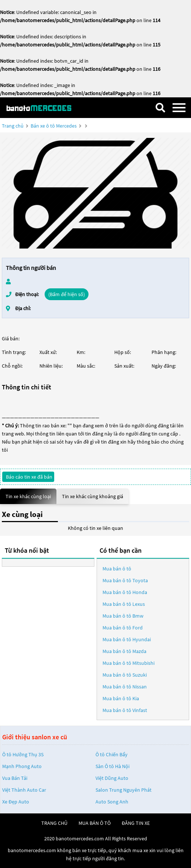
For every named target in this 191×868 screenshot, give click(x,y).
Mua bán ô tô (117, 569)
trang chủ (54, 823)
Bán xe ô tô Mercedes (54, 126)
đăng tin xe (136, 823)
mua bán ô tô (95, 823)
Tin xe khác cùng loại (28, 496)
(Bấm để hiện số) (67, 294)
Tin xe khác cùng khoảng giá (93, 496)
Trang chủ (13, 126)
